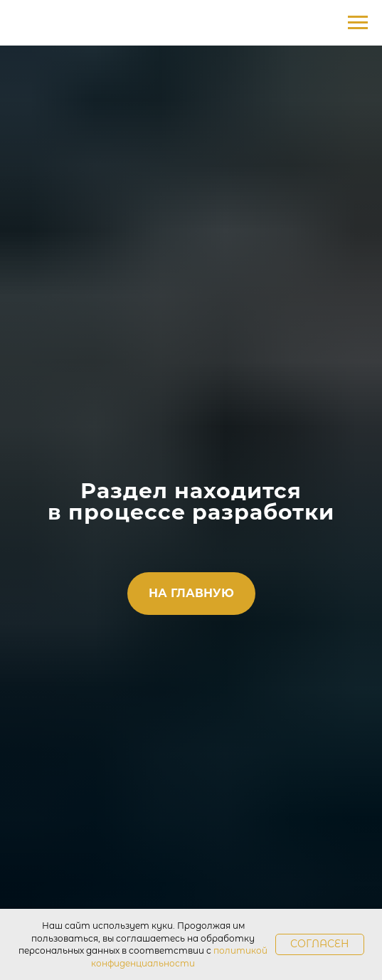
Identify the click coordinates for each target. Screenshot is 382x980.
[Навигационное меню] (358, 23)
